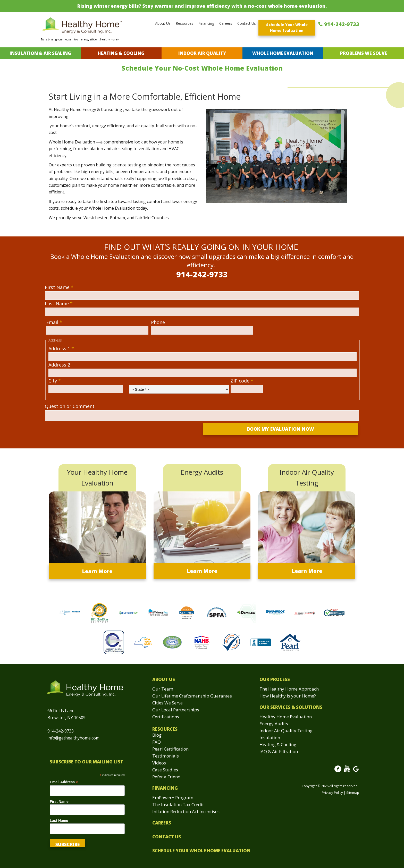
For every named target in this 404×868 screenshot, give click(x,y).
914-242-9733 (342, 24)
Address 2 (59, 365)
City (55, 381)
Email (54, 322)
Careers (226, 23)
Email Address (64, 782)
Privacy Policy (332, 793)
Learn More (97, 571)
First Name (59, 287)
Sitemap (353, 793)
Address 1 (61, 348)
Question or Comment (70, 406)
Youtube (347, 772)
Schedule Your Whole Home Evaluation (287, 28)
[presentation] (85, 433)
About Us (163, 23)
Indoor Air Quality (202, 53)
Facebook (338, 772)
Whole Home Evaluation (283, 53)
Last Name (59, 303)
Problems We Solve (364, 53)
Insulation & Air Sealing (40, 53)
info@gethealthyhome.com (73, 738)
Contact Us (247, 23)
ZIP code (242, 381)
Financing (206, 23)
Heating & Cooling (121, 53)
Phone (158, 322)
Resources (184, 23)
